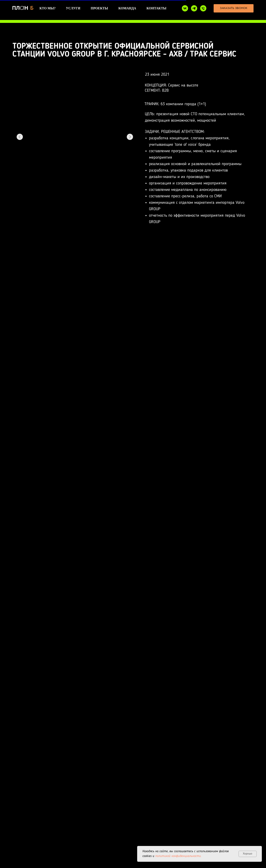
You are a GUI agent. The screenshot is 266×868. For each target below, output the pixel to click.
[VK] (185, 8)
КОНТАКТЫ (156, 8)
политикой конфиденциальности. (178, 856)
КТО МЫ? (47, 8)
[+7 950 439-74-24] (203, 8)
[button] (234, 8)
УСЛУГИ (73, 8)
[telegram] (194, 8)
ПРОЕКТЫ (99, 8)
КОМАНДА (127, 8)
